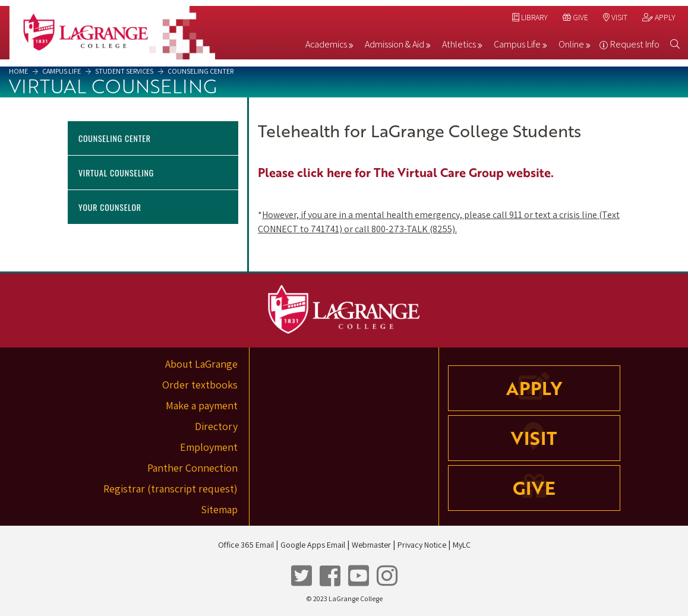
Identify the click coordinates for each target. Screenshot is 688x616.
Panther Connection (192, 468)
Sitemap (219, 509)
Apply (659, 17)
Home (18, 71)
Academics (326, 44)
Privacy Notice (422, 545)
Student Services (124, 71)
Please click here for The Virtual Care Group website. (406, 172)
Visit (615, 17)
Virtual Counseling (116, 173)
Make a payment (202, 405)
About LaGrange (201, 364)
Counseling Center (200, 71)
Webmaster (371, 545)
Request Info (635, 44)
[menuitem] (330, 46)
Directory (216, 426)
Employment (209, 447)
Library (530, 17)
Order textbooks (200, 385)
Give (575, 17)
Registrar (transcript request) (171, 489)
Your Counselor (110, 207)
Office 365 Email (246, 545)
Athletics (459, 44)
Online (571, 44)
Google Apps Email (313, 545)
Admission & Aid (395, 44)
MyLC (462, 545)
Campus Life (517, 44)
